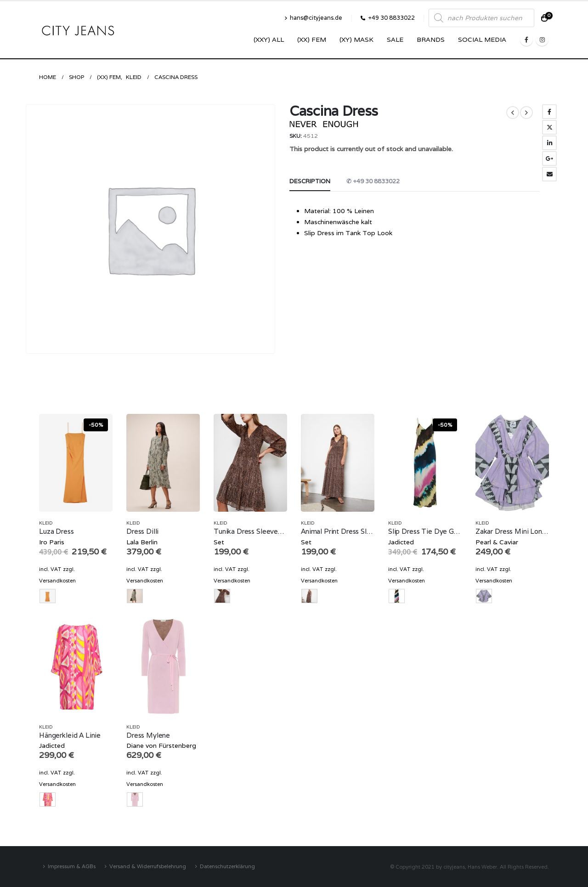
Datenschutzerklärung (227, 866)
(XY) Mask (356, 40)
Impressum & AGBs (72, 866)
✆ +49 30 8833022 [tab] (373, 181)
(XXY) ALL (269, 40)
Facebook (549, 112)
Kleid (46, 523)
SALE (395, 40)
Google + (549, 158)
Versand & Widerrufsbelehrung (148, 866)
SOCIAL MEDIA (482, 40)
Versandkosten (57, 581)
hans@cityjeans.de (313, 18)
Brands (431, 40)
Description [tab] (310, 181)
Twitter (549, 127)
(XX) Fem (312, 40)
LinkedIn (549, 143)
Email (549, 174)
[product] (76, 463)
